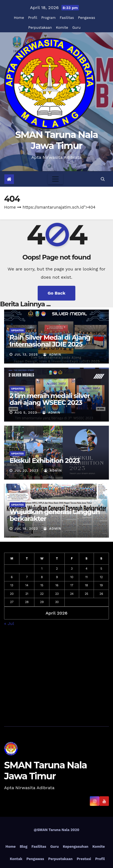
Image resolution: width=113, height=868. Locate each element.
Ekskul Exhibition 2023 (45, 461)
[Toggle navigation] (55, 179)
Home (19, 18)
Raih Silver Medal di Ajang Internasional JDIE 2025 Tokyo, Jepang (50, 344)
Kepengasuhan (75, 847)
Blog (23, 847)
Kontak (16, 859)
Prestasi (84, 859)
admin (52, 354)
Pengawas (87, 18)
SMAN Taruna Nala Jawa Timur (57, 140)
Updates (17, 330)
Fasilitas (67, 18)
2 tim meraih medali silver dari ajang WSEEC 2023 (50, 399)
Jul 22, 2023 (26, 471)
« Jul (9, 623)
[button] (103, 179)
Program (48, 18)
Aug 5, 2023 (26, 413)
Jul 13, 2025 (26, 354)
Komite (62, 28)
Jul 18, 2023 (26, 529)
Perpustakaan (40, 28)
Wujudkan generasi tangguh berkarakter (55, 515)
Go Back (57, 293)
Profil (33, 18)
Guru (77, 28)
